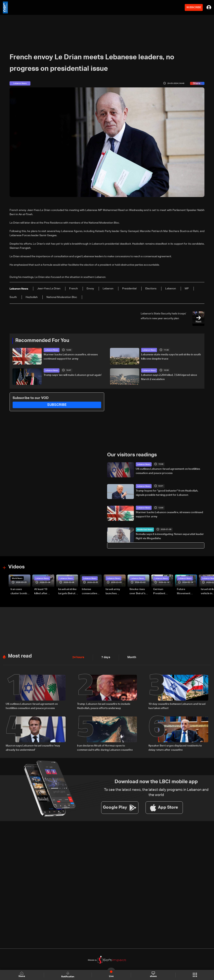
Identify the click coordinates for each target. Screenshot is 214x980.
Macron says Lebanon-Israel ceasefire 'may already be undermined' (33, 747)
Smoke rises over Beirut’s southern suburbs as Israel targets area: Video (138, 592)
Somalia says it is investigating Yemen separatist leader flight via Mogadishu (170, 536)
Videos (16, 567)
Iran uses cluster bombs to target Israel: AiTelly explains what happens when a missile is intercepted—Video (20, 592)
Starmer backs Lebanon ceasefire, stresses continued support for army (71, 357)
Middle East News (145, 529)
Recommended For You (42, 341)
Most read (20, 656)
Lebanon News (52, 350)
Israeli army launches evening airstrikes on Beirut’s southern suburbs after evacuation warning (114, 592)
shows (153, 975)
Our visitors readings (132, 455)
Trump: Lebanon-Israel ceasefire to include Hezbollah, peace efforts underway (104, 706)
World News (17, 578)
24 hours (78, 657)
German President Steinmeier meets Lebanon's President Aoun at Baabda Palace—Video (163, 592)
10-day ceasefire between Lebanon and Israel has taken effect (177, 706)
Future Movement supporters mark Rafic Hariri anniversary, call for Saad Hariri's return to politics (186, 592)
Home (22, 975)
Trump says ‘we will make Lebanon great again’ (73, 375)
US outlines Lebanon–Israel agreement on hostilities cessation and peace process (168, 471)
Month (130, 657)
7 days (105, 657)
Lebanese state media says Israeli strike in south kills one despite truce (171, 357)
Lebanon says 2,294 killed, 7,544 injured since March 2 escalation (169, 377)
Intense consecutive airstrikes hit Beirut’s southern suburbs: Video (91, 592)
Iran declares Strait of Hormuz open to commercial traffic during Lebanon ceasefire (105, 747)
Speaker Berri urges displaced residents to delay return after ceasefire (175, 747)
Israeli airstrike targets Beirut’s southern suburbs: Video (68, 592)
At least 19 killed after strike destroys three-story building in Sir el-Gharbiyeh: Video (44, 592)
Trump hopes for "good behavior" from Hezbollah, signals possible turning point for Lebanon (167, 493)
